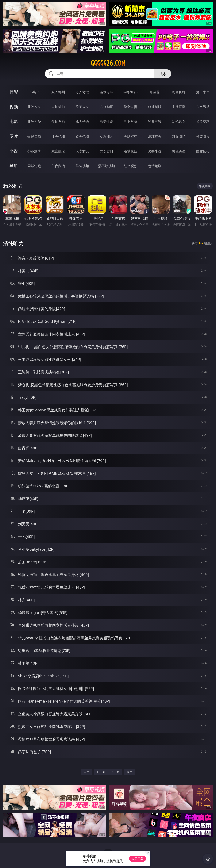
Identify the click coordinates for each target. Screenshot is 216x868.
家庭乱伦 (58, 151)
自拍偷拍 (58, 107)
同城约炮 (34, 166)
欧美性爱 (107, 122)
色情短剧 (155, 166)
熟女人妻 (131, 107)
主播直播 (179, 107)
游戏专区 (107, 92)
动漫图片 (107, 136)
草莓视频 (82, 166)
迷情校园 (131, 151)
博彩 (14, 92)
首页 (86, 772)
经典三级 (155, 122)
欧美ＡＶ (82, 107)
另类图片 (203, 136)
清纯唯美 (155, 136)
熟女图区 (179, 136)
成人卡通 (82, 122)
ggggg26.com (108, 63)
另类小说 (155, 151)
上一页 (101, 772)
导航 (14, 166)
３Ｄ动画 (107, 107)
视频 (14, 107)
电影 (14, 121)
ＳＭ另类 (203, 107)
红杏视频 (131, 166)
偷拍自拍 (58, 122)
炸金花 (155, 92)
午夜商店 (58, 166)
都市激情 (34, 151)
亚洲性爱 (34, 122)
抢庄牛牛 (203, 92)
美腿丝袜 (131, 136)
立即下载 (138, 859)
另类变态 (203, 122)
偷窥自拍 (34, 136)
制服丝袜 (131, 122)
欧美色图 (82, 136)
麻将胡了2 (130, 92)
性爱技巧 (203, 151)
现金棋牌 (179, 92)
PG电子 (34, 92)
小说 (14, 151)
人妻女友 (82, 151)
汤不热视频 (107, 166)
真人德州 (58, 92)
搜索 (163, 74)
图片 (14, 136)
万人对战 (82, 92)
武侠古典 (107, 151)
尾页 (130, 772)
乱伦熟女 (179, 122)
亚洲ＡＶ (34, 107)
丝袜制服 (155, 107)
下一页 (115, 772)
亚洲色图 (58, 136)
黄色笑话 (179, 151)
